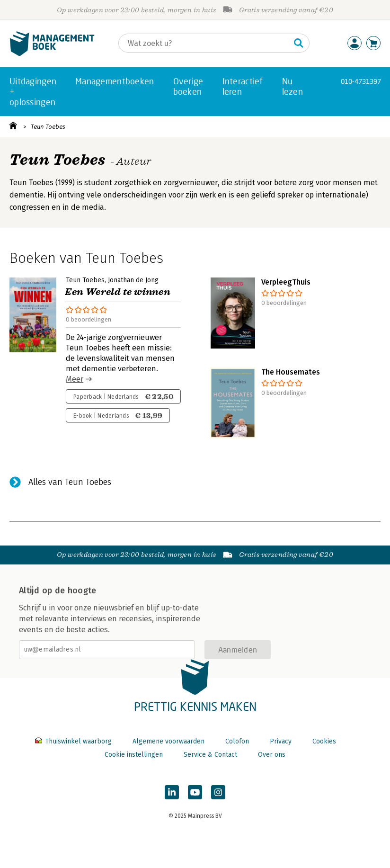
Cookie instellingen (134, 755)
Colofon (237, 741)
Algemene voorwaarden (168, 741)
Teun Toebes (48, 127)
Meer (75, 379)
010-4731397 (361, 81)
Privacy (281, 741)
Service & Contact (210, 755)
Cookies (324, 741)
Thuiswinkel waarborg (74, 741)
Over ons (272, 755)
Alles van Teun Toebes (70, 482)
